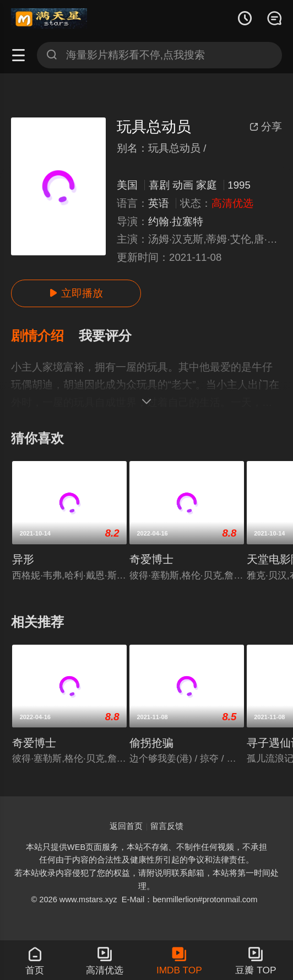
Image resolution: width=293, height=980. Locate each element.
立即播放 (76, 293)
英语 (159, 203)
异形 (23, 559)
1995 (239, 185)
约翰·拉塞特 (176, 221)
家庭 (207, 185)
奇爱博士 (151, 559)
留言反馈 (167, 826)
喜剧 (159, 185)
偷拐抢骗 (151, 743)
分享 (266, 127)
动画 (183, 185)
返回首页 (126, 826)
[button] (45, 336)
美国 (127, 185)
